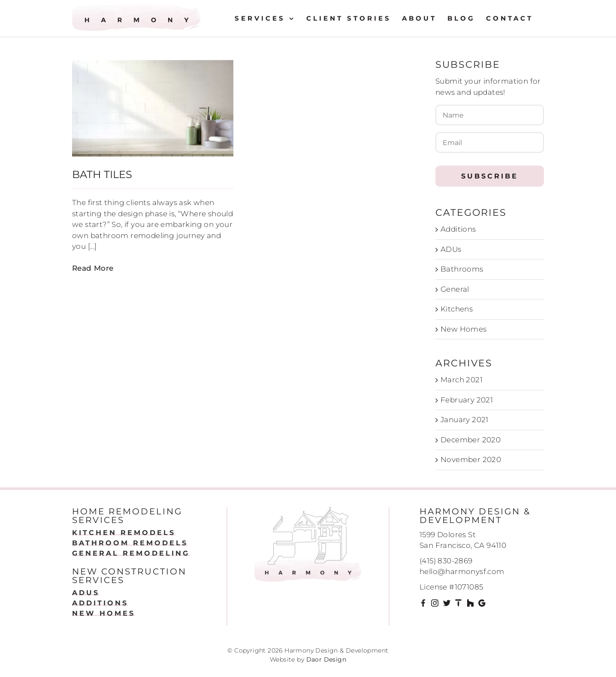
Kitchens (457, 309)
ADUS (86, 593)
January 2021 (465, 420)
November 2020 (471, 459)
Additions (458, 229)
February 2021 (467, 400)
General (455, 289)
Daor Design (326, 659)
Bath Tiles (102, 174)
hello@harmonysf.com (462, 571)
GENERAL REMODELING (131, 553)
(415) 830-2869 (446, 561)
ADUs (451, 249)
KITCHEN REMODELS (124, 533)
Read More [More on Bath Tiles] (93, 268)
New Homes (464, 329)
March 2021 (462, 380)
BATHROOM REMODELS (130, 543)
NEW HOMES (104, 613)
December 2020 (471, 440)
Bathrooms (462, 269)
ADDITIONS (100, 603)
